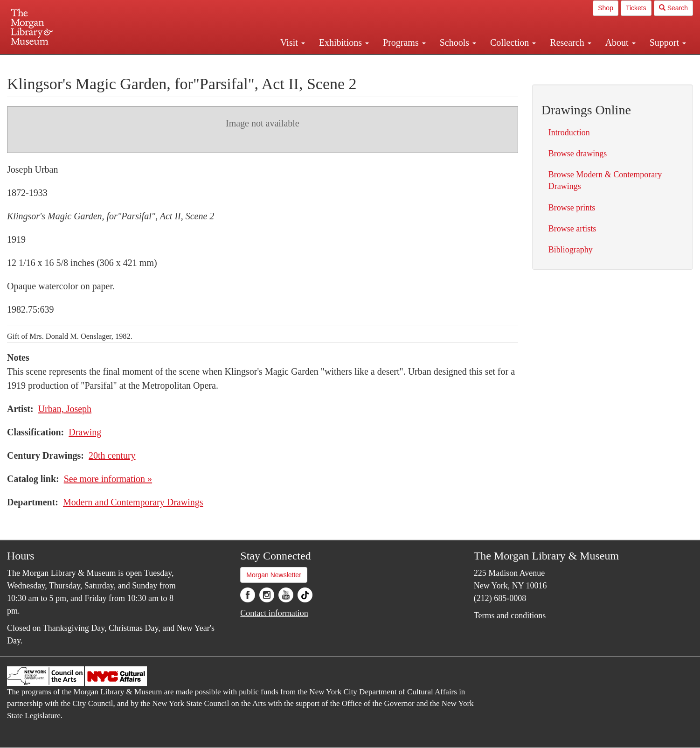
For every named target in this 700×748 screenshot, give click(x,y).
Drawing (85, 432)
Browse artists (572, 229)
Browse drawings (578, 154)
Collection (513, 42)
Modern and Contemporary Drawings (133, 502)
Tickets (636, 8)
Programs (404, 42)
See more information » (108, 479)
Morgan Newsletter (274, 575)
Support (668, 42)
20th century (112, 455)
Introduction (569, 133)
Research (570, 42)
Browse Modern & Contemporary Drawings (605, 180)
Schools (458, 42)
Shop (606, 8)
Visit (293, 42)
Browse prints (572, 208)
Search (673, 8)
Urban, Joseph (65, 409)
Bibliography (571, 250)
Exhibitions (344, 42)
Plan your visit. (239, 63)
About (620, 42)
